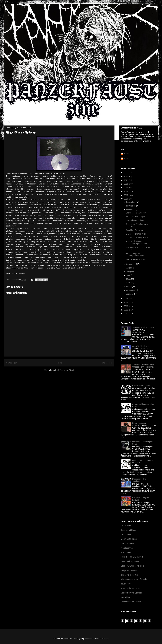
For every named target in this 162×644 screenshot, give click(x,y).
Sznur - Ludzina (139, 423)
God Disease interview (135, 259)
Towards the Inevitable (131, 588)
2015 (126, 299)
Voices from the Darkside (132, 593)
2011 (126, 314)
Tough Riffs (126, 584)
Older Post (107, 363)
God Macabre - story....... (143, 386)
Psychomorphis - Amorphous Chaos (135, 255)
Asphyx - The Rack (140, 346)
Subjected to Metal (129, 570)
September (131, 264)
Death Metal (126, 534)
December (131, 202)
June (129, 275)
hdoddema (89, 639)
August (129, 268)
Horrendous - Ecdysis (135, 220)
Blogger (107, 639)
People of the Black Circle (132, 557)
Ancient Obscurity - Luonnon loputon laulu (136, 242)
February (130, 290)
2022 (126, 176)
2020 (126, 184)
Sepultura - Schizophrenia (143, 327)
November (131, 206)
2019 (126, 188)
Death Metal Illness (129, 539)
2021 (126, 180)
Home (60, 363)
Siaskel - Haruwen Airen (136, 234)
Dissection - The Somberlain (139, 480)
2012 (126, 310)
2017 (126, 195)
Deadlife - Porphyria (134, 230)
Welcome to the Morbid (131, 602)
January (130, 294)
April (128, 283)
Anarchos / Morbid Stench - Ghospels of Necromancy (144, 366)
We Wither (126, 597)
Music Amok (126, 552)
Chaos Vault (126, 525)
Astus (126, 154)
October (130, 210)
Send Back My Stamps (131, 561)
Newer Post (12, 363)
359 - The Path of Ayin (135, 217)
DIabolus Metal (127, 543)
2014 (126, 302)
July (128, 272)
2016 (126, 199)
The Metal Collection (130, 575)
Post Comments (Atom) (65, 370)
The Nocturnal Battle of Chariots (135, 579)
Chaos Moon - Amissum (136, 213)
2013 (126, 306)
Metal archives (127, 548)
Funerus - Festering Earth (137, 238)
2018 (126, 191)
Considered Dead (129, 530)
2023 (126, 173)
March (129, 287)
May (128, 279)
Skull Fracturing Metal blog (132, 566)
